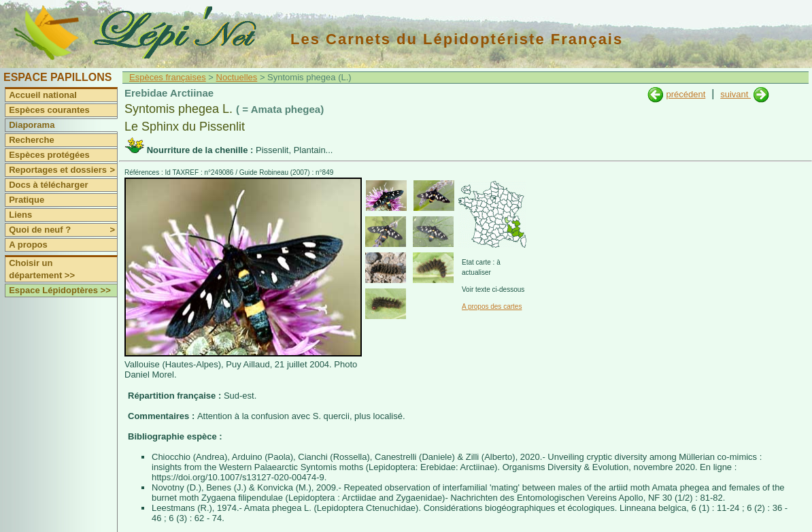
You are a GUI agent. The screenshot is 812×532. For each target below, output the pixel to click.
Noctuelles (237, 77)
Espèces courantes (49, 110)
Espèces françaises (168, 77)
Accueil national (43, 95)
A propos (28, 245)
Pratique (27, 200)
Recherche (31, 140)
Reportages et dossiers (63, 170)
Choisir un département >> (42, 269)
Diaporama (32, 125)
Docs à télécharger (48, 185)
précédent (686, 94)
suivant (735, 94)
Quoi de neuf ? (63, 230)
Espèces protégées (49, 155)
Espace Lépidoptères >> (60, 290)
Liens (20, 215)
